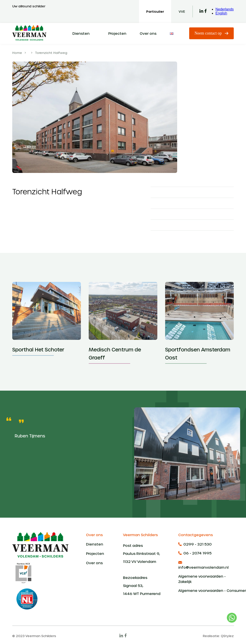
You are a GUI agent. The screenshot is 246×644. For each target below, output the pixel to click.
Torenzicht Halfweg (51, 53)
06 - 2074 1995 (195, 553)
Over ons (148, 33)
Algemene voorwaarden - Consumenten (206, 590)
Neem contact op (211, 33)
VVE (182, 11)
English (221, 13)
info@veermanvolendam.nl (203, 565)
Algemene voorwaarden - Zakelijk (202, 579)
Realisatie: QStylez (218, 636)
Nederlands (225, 9)
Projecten (117, 33)
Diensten (81, 33)
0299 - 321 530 (195, 544)
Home (17, 53)
